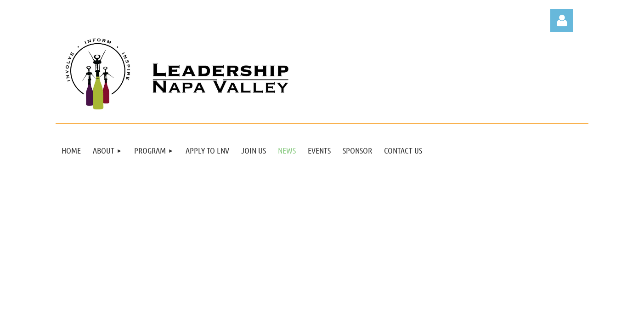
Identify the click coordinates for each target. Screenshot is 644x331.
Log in (562, 21)
